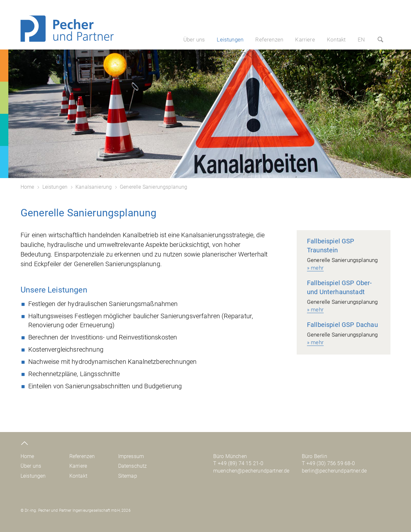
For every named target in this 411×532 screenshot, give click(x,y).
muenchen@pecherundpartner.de (251, 471)
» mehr (315, 268)
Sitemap (128, 476)
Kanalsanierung (94, 187)
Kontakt (336, 40)
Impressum (131, 456)
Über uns (194, 40)
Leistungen (230, 40)
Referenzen (269, 40)
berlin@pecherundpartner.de (334, 471)
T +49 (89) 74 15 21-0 (238, 463)
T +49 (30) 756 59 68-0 (328, 463)
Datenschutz (133, 466)
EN (361, 40)
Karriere (305, 40)
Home (27, 187)
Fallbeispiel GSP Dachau (342, 325)
